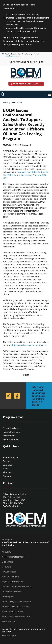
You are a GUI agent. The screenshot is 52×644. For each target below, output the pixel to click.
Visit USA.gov (9, 636)
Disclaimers (8, 562)
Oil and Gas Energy (12, 428)
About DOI (7, 552)
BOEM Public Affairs (12, 506)
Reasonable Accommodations (16, 617)
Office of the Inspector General (17, 587)
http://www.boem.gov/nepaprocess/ (29, 345)
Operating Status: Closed (27, 84)
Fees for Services (11, 457)
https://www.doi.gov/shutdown (18, 44)
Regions (7, 461)
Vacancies (8, 465)
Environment (9, 436)
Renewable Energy (12, 432)
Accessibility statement (13, 557)
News (6, 469)
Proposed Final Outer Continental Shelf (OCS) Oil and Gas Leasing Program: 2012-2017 (26, 175)
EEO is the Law (9, 621)
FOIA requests (9, 572)
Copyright (7, 567)
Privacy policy (8, 597)
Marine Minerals (11, 439)
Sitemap (7, 476)
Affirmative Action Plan (13, 612)
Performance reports (12, 592)
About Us (7, 472)
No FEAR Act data (10, 577)
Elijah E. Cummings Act (13, 582)
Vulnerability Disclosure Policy (16, 602)
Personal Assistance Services (16, 607)
